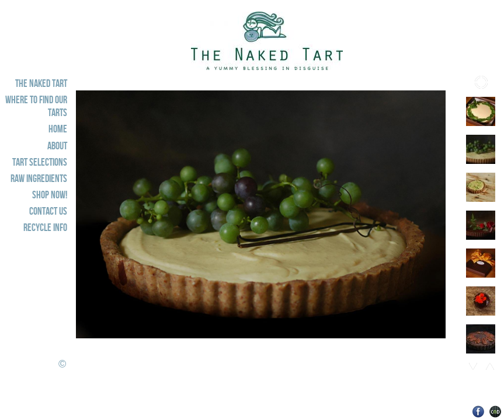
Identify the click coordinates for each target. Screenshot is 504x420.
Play (481, 82)
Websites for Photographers (496, 412)
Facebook (479, 412)
